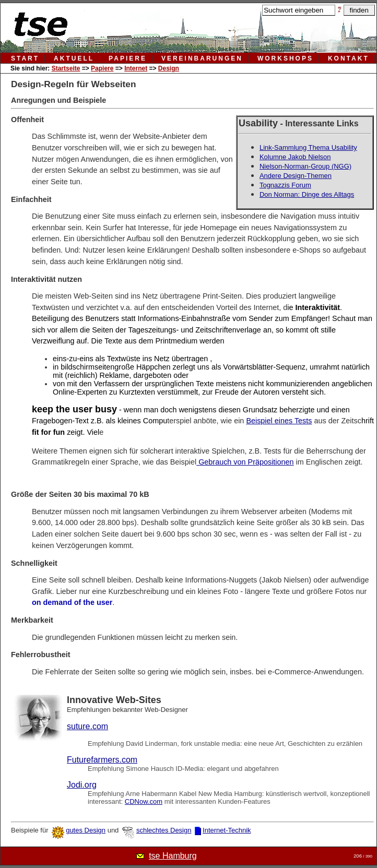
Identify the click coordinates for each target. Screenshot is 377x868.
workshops (285, 58)
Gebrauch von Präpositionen (245, 462)
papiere (128, 58)
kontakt (349, 58)
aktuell (74, 58)
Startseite (66, 68)
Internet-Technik (227, 830)
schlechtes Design (164, 830)
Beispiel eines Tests (279, 421)
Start (25, 58)
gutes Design (86, 830)
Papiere (102, 68)
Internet (136, 68)
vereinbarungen (202, 58)
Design (169, 68)
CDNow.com (144, 801)
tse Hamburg (173, 856)
